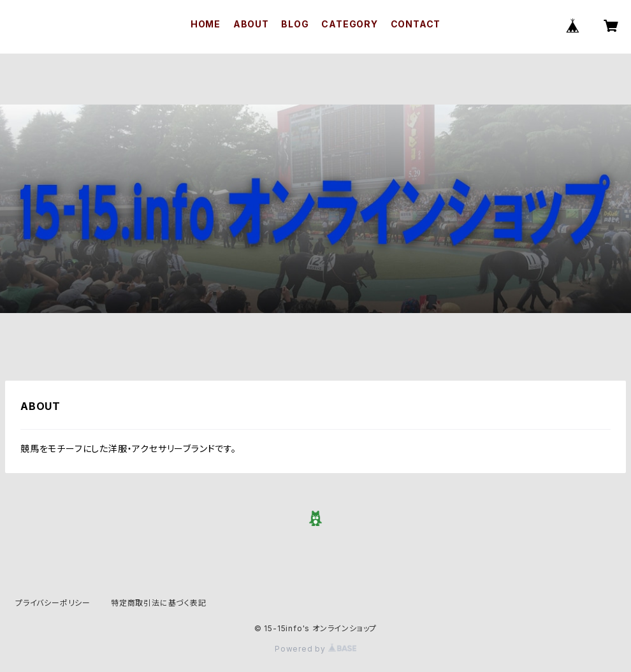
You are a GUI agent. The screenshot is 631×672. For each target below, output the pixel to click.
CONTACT (416, 24)
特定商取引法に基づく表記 (159, 603)
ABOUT (251, 24)
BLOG (295, 24)
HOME (206, 24)
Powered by (315, 649)
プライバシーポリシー (53, 603)
